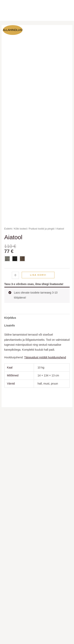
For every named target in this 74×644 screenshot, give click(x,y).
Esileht (8, 229)
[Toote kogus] (15, 275)
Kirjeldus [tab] (10, 318)
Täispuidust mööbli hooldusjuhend (45, 357)
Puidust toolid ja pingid (42, 229)
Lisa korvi (38, 275)
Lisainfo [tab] (10, 325)
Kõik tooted (20, 229)
